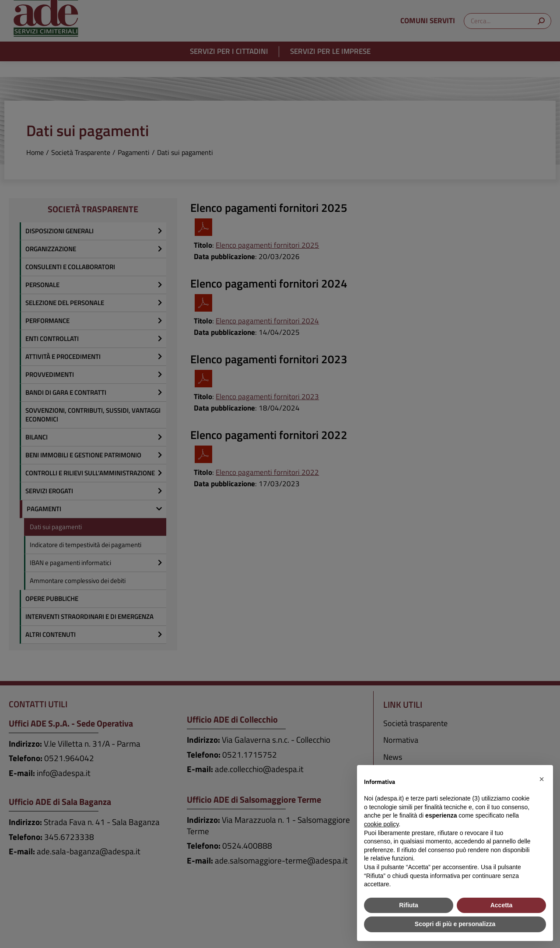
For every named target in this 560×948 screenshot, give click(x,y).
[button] (542, 779)
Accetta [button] (502, 905)
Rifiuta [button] (409, 905)
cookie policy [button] (381, 824)
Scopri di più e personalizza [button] (455, 924)
